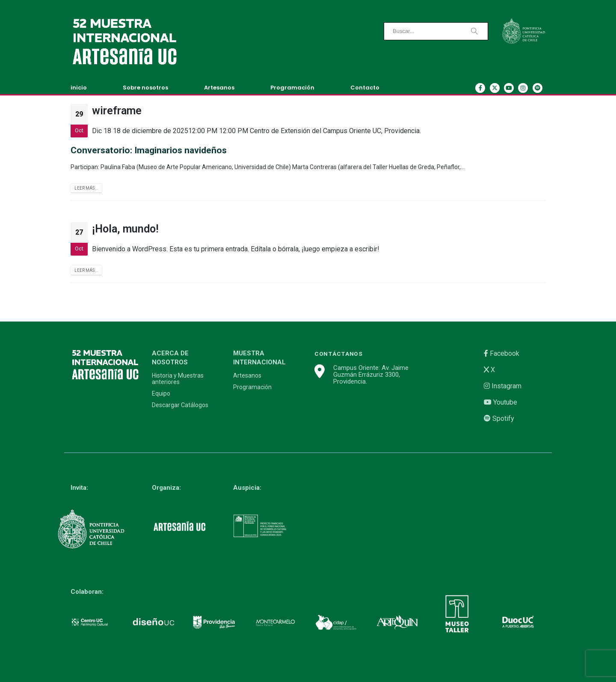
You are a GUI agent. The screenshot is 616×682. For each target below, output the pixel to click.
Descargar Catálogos (180, 405)
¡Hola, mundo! (125, 229)
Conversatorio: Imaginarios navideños (149, 150)
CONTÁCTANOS (339, 354)
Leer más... (86, 188)
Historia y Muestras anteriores (178, 379)
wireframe (117, 111)
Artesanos (219, 88)
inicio (79, 88)
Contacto (365, 88)
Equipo (161, 394)
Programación (292, 88)
